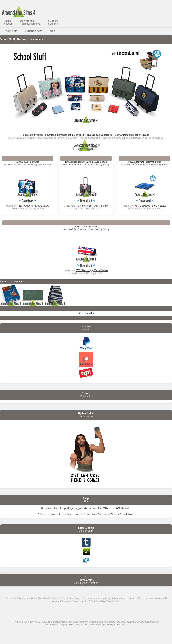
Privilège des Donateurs (99, 135)
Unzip (44, 508)
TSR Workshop (25, 206)
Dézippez (43, 514)
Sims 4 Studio (42, 206)
